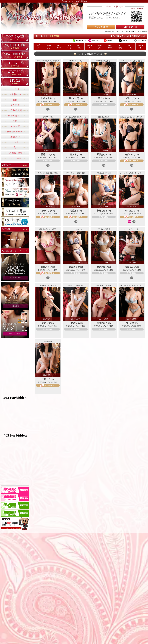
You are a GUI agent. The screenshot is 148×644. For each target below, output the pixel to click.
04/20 (110, 46)
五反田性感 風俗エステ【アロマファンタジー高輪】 (120, 32)
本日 (39, 46)
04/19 (100, 46)
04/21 (120, 46)
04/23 (141, 46)
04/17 (79, 46)
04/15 (59, 46)
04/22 (130, 46)
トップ (138, 32)
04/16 (69, 46)
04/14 (49, 46)
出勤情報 (144, 32)
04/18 (90, 46)
